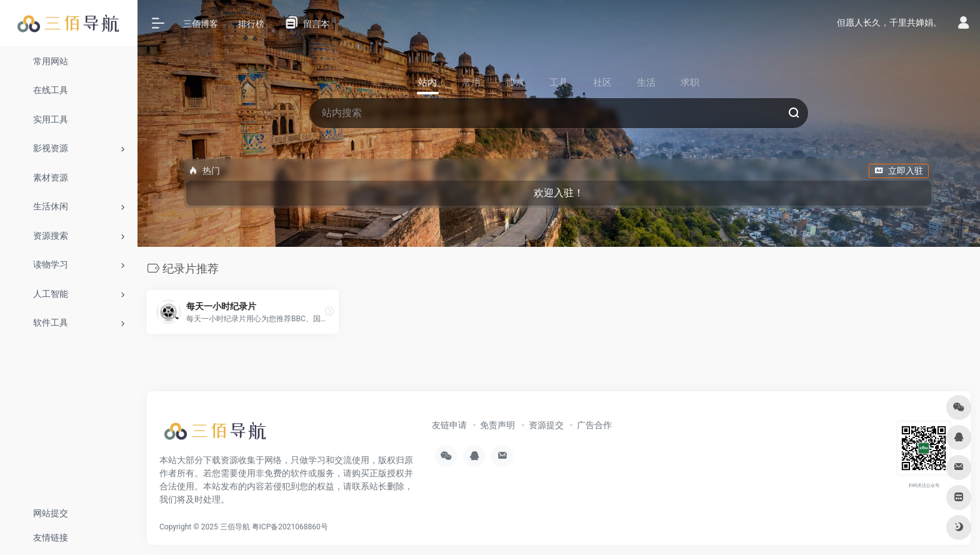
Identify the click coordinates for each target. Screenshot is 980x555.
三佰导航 (235, 527)
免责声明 (497, 425)
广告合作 (594, 425)
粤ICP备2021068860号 (290, 527)
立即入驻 (899, 171)
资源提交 (546, 425)
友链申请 (449, 425)
